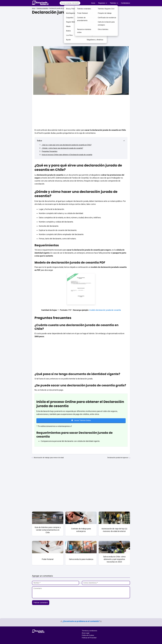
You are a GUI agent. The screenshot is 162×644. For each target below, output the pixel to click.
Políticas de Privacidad (89, 638)
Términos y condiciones (89, 631)
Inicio (93, 3)
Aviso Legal (86, 633)
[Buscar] (78, 3)
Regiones (102, 3)
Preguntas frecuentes (49, 151)
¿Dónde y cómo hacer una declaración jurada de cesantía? (62, 148)
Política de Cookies (88, 635)
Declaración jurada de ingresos (118, 458)
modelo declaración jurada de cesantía (105, 310)
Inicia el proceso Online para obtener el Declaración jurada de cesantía (67, 155)
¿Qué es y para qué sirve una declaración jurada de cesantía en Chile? (67, 145)
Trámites (113, 3)
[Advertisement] (81, 30)
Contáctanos (125, 3)
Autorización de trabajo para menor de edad (49, 458)
